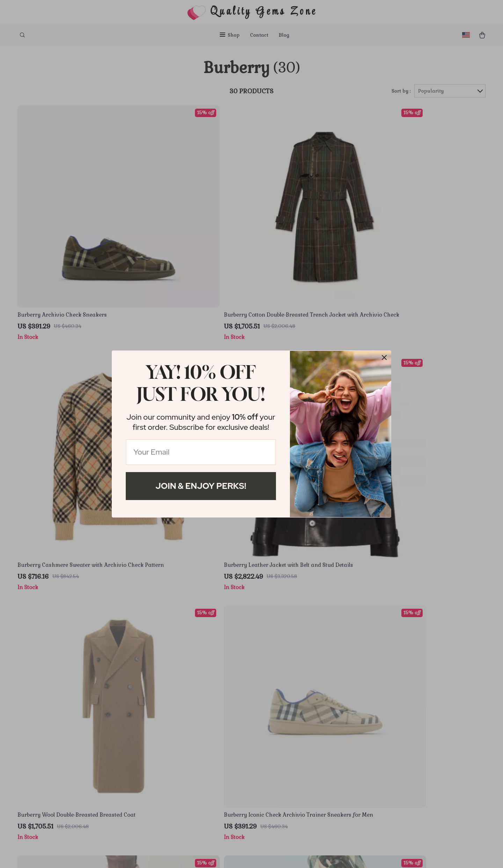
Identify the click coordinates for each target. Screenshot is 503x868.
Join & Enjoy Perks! (201, 486)
